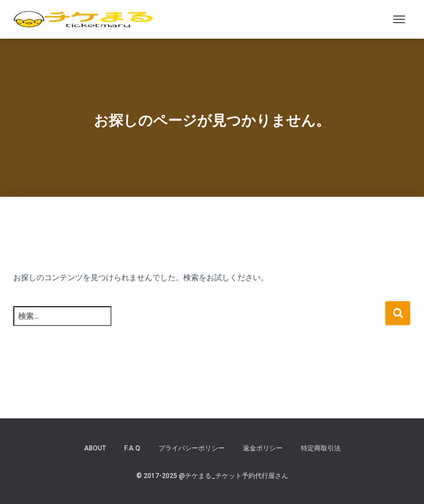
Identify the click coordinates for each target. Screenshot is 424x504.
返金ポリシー (263, 448)
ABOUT (95, 448)
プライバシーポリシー (192, 448)
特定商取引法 (321, 448)
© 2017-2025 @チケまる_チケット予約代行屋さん (212, 476)
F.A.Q (132, 448)
